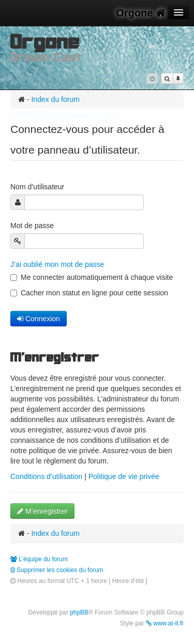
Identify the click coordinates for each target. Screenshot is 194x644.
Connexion (39, 319)
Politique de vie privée (124, 476)
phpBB (79, 612)
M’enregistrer (42, 511)
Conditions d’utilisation (46, 476)
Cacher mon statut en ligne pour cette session (89, 293)
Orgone (141, 13)
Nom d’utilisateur (38, 187)
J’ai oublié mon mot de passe (57, 264)
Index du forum (55, 99)
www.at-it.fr (165, 623)
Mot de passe (33, 226)
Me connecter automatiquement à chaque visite (92, 277)
